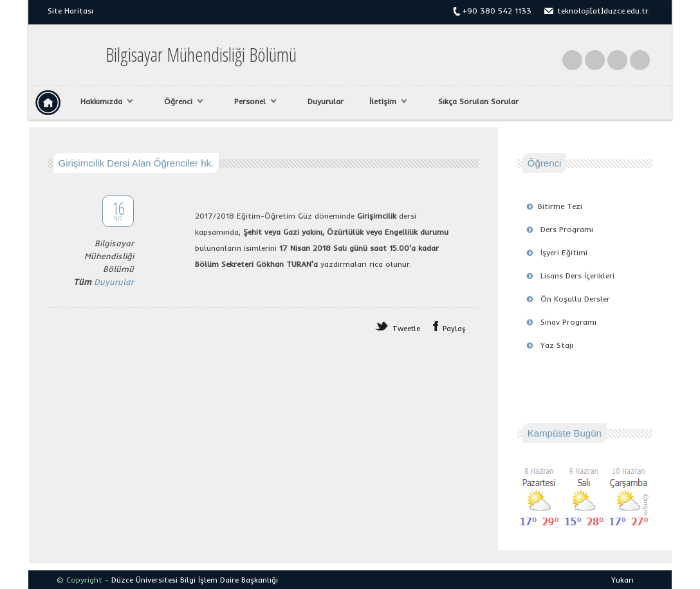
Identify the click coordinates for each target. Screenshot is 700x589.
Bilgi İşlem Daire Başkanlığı (229, 580)
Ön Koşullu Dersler (575, 299)
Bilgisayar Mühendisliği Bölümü (201, 55)
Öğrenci (180, 102)
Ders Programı (567, 229)
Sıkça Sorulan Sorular (478, 101)
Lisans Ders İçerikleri (577, 276)
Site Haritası (70, 11)
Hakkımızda (104, 102)
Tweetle (406, 329)
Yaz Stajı (557, 345)
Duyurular (326, 101)
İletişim (385, 102)
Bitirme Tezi (560, 206)
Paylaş (454, 329)
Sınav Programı (568, 322)
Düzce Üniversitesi (144, 580)
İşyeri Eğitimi (564, 252)
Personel (252, 102)
